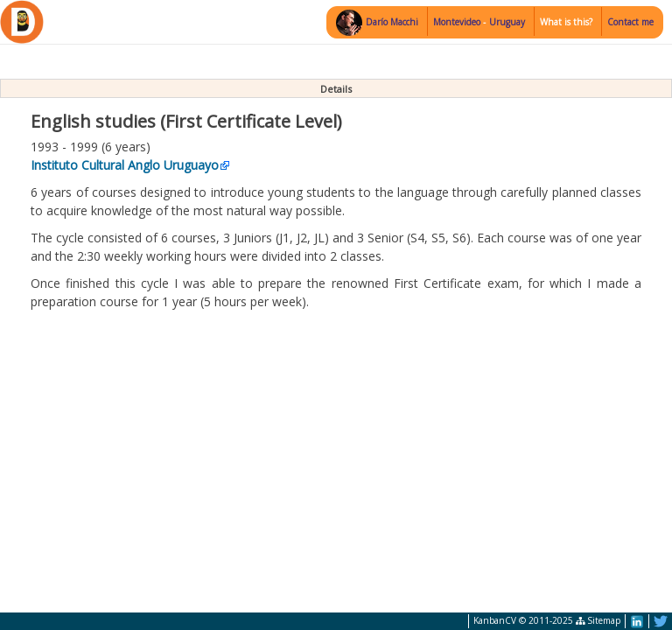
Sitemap (598, 620)
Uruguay (507, 22)
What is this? (566, 22)
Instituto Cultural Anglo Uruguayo (125, 165)
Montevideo (458, 22)
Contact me (630, 22)
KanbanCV (495, 620)
